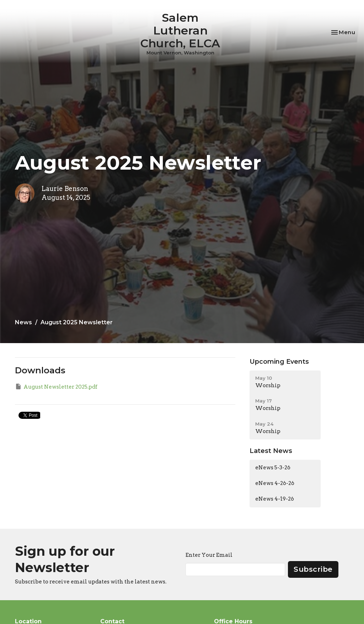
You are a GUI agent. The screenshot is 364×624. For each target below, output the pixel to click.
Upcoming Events (279, 362)
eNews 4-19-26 (275, 499)
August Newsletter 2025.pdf (56, 386)
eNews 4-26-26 (275, 483)
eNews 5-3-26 (273, 468)
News (23, 322)
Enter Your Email (209, 555)
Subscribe (313, 569)
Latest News (271, 451)
